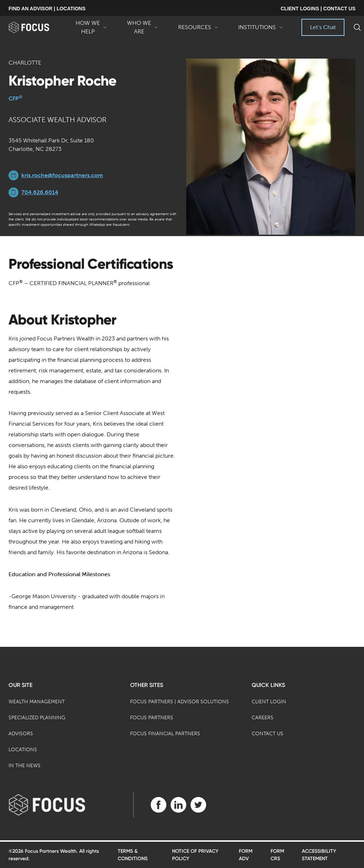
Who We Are (143, 28)
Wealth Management (37, 702)
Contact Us (267, 734)
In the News (25, 766)
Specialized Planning (37, 718)
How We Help (91, 28)
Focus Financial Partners (165, 734)
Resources (198, 30)
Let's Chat (323, 27)
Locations (23, 750)
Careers (263, 718)
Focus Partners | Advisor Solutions (180, 702)
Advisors (21, 734)
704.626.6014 (40, 192)
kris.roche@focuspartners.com (62, 175)
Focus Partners (152, 718)
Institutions (261, 30)
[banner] (37, 27)
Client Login (269, 702)
